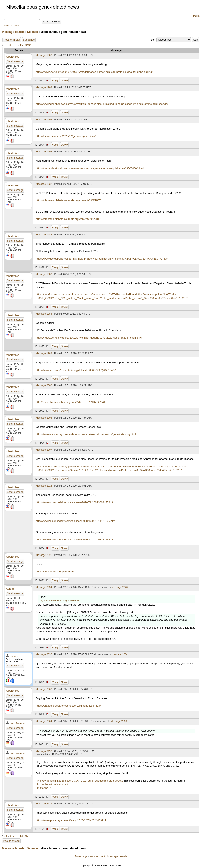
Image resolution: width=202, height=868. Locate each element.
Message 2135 (44, 804)
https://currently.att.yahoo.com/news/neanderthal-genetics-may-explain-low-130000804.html (90, 168)
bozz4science (18, 723)
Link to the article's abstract (52, 784)
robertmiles (12, 57)
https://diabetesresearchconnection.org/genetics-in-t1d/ (68, 706)
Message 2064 (44, 721)
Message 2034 (44, 587)
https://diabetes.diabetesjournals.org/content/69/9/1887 (68, 200)
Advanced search (11, 26)
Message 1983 (44, 274)
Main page (81, 856)
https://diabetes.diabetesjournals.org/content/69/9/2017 (68, 219)
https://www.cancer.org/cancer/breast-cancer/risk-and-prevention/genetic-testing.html (86, 434)
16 (21, 45)
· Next (27, 45)
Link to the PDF (45, 788)
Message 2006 (44, 418)
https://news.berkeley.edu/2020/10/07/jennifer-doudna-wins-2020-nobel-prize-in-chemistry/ (89, 338)
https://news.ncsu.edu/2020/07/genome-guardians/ (66, 136)
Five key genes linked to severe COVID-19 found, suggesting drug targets (79, 781)
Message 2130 (44, 751)
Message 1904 (44, 120)
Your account (97, 856)
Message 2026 (44, 555)
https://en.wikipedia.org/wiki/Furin (55, 572)
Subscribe (29, 40)
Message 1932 (44, 184)
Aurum (10, 589)
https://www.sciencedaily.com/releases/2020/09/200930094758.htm (75, 502)
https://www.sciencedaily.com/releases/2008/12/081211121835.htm (75, 521)
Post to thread (12, 40)
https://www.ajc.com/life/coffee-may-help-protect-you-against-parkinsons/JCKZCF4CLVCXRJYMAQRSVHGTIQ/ (102, 259)
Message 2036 (44, 654)
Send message (15, 61)
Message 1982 (44, 235)
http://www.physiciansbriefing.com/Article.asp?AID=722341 (71, 402)
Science (32, 32)
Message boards (13, 32)
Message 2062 (44, 689)
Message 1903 (44, 87)
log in (196, 16)
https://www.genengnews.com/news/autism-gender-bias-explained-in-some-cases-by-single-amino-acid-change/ (102, 104)
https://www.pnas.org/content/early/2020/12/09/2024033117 (71, 820)
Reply (55, 81)
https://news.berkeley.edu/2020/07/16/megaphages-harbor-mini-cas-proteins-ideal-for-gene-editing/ (94, 72)
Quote (64, 81)
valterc (14, 657)
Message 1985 (44, 314)
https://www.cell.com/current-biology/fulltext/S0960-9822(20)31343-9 (76, 370)
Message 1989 (44, 353)
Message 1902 (44, 55)
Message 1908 (44, 152)
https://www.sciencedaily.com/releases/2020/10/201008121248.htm (75, 539)
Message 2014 (44, 486)
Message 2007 (44, 450)
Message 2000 (44, 385)
